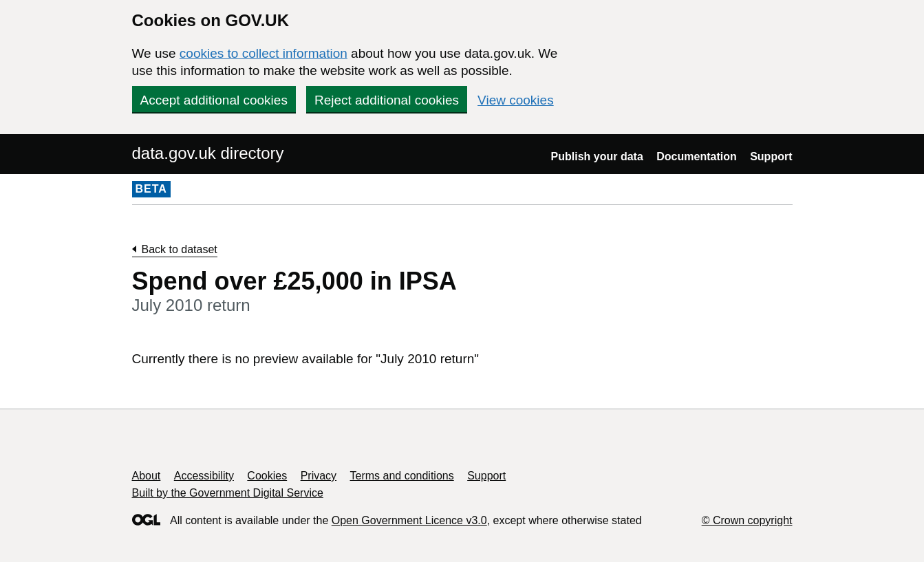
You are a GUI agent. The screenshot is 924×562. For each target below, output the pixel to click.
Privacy (319, 476)
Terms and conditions (402, 476)
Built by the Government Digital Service (228, 493)
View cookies (516, 100)
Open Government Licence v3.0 (409, 520)
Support (771, 156)
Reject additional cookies (387, 100)
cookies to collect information (264, 53)
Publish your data (597, 156)
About (147, 476)
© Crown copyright (747, 520)
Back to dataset (180, 249)
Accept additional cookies (214, 100)
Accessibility (204, 476)
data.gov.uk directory (208, 153)
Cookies (267, 476)
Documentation (696, 156)
